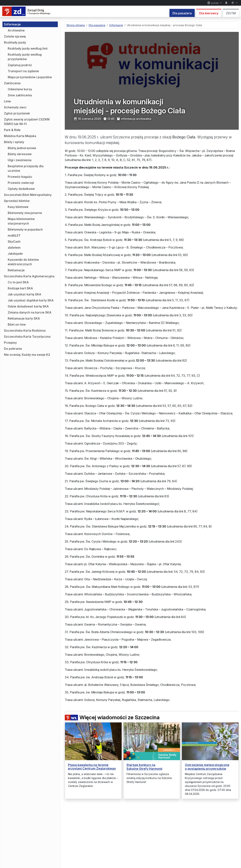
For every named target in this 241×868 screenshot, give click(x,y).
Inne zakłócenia (20, 95)
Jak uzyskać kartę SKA (24, 294)
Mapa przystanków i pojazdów (30, 77)
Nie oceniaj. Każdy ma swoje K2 (27, 355)
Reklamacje (16, 270)
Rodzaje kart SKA (20, 288)
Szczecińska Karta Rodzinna (25, 330)
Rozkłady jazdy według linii (28, 48)
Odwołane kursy (20, 89)
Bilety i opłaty (14, 142)
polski (213, 3)
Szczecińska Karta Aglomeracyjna (29, 276)
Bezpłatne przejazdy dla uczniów (26, 168)
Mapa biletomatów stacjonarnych (21, 221)
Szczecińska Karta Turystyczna (27, 337)
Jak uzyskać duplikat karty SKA (31, 300)
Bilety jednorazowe (22, 148)
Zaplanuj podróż (20, 65)
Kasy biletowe (18, 207)
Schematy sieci (15, 107)
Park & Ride (12, 130)
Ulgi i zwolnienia (20, 160)
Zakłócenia (12, 83)
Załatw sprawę (15, 36)
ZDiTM (231, 13)
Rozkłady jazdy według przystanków (25, 57)
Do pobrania (13, 349)
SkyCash (14, 242)
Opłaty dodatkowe (21, 189)
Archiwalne (16, 30)
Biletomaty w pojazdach (25, 229)
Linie (7, 101)
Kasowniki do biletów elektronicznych (23, 262)
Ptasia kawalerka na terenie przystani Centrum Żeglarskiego (92, 767)
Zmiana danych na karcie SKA (30, 312)
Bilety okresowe (20, 154)
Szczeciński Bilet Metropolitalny (28, 195)
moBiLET (14, 235)
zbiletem (14, 248)
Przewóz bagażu (20, 177)
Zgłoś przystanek (17, 113)
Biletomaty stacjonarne (25, 213)
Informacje (12, 24)
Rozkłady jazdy (15, 42)
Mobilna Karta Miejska (20, 136)
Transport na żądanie (23, 71)
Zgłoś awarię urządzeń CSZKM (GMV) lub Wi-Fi (27, 122)
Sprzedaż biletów (17, 201)
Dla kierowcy (209, 13)
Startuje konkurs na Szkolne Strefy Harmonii (144, 767)
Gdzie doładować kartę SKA (28, 306)
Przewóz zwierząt (21, 183)
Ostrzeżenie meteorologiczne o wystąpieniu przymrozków (207, 767)
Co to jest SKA (18, 282)
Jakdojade (15, 254)
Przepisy (10, 343)
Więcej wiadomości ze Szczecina (112, 717)
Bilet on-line (17, 324)
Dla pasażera (182, 13)
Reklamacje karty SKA (24, 318)
